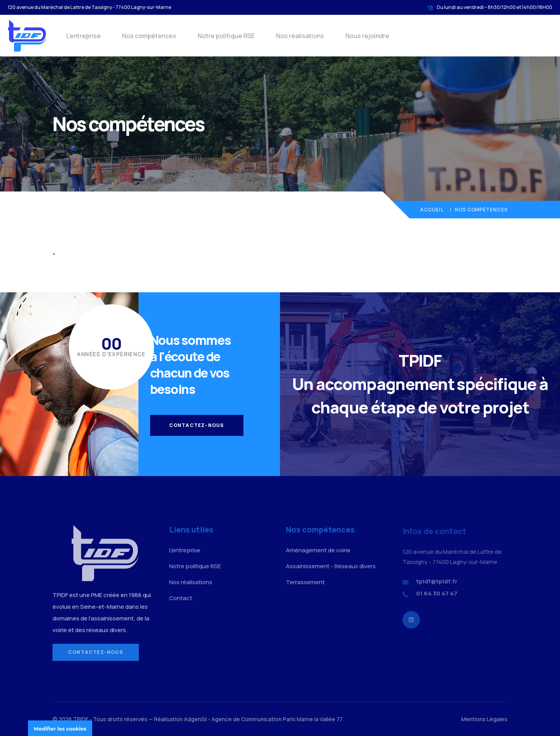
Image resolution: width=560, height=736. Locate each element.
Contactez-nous (197, 425)
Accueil (432, 210)
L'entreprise (83, 36)
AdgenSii (195, 719)
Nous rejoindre (367, 36)
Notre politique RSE (226, 36)
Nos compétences (149, 36)
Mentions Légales (484, 719)
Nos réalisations (300, 36)
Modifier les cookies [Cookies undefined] (60, 729)
